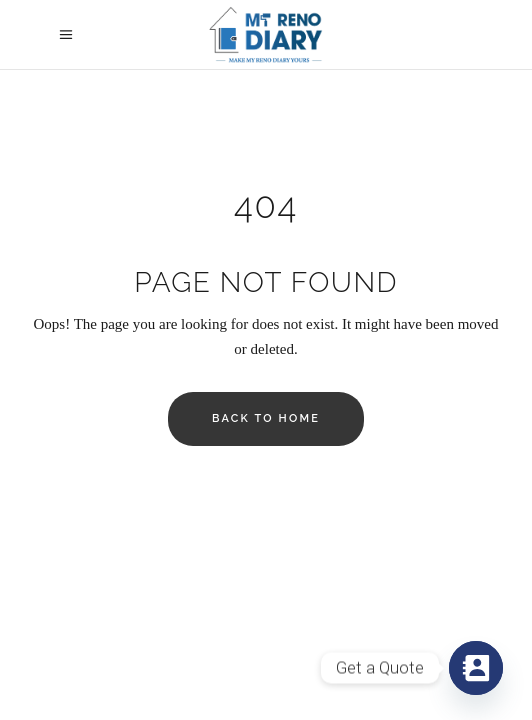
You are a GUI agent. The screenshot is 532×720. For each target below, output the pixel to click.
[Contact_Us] (476, 668)
